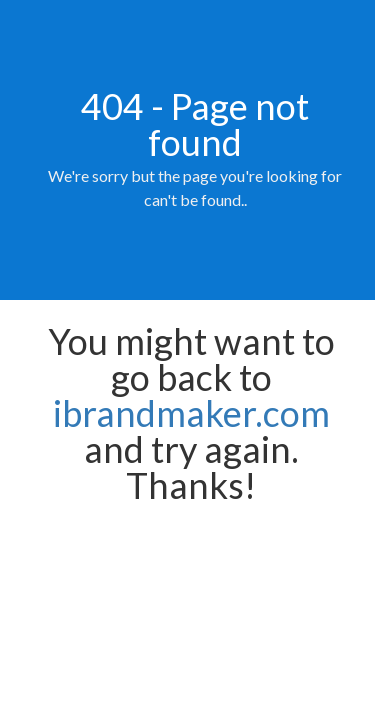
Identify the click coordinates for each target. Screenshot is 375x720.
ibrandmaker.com (191, 413)
